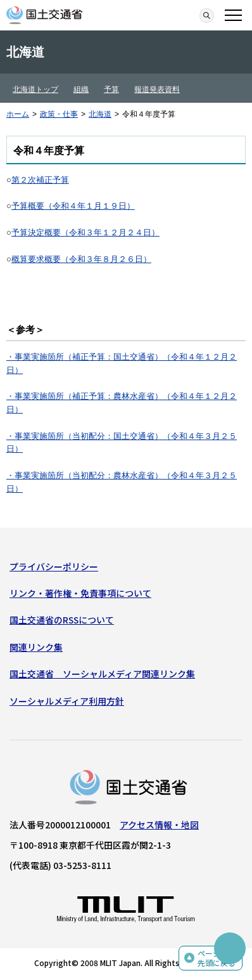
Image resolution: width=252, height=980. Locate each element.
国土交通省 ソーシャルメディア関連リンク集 (102, 674)
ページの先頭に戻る (217, 958)
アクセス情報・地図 (159, 825)
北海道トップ (35, 89)
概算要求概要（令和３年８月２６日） (81, 259)
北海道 (100, 114)
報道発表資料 (157, 89)
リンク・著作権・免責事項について (80, 593)
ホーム (18, 114)
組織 (81, 89)
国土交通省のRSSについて (62, 620)
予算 (111, 89)
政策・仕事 (59, 114)
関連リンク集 (36, 647)
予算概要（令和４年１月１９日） (73, 206)
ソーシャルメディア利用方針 (67, 701)
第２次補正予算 (40, 180)
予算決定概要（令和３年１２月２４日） (85, 232)
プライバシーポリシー (54, 566)
